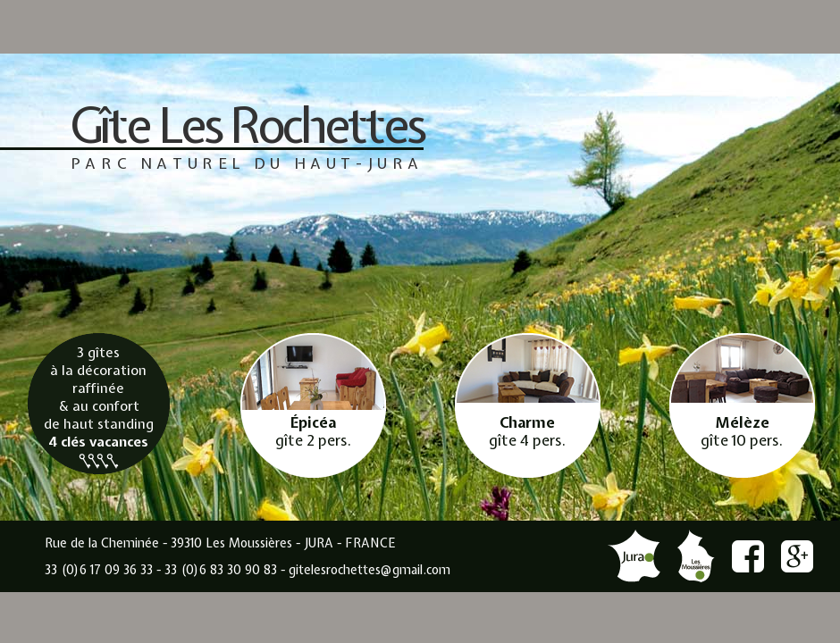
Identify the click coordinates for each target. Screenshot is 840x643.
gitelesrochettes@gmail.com (370, 570)
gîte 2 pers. (313, 431)
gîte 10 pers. (742, 431)
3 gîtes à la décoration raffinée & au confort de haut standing (99, 406)
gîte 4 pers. (527, 431)
